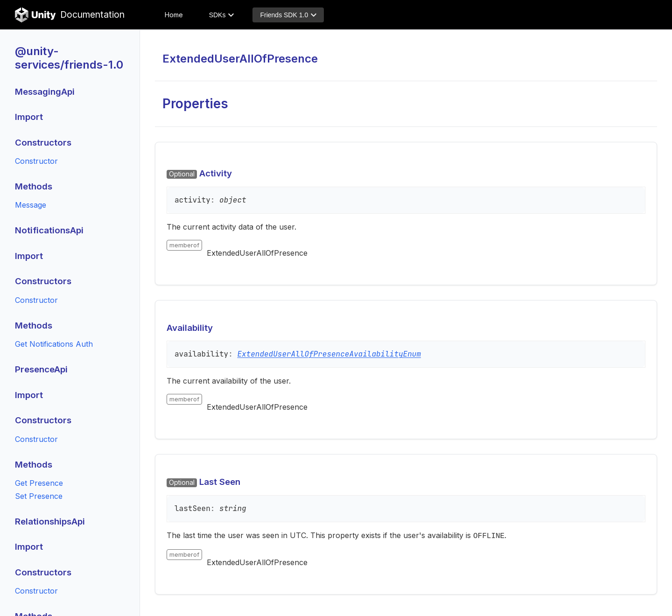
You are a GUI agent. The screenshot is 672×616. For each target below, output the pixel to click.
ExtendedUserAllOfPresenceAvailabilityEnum (329, 354)
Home (174, 15)
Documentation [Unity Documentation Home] (70, 15)
